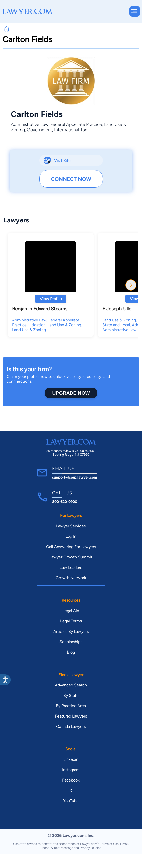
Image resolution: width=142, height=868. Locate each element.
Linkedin (71, 759)
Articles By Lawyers (71, 631)
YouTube (71, 801)
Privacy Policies (90, 848)
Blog (71, 652)
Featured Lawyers (71, 716)
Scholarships (71, 642)
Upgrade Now (71, 393)
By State (71, 695)
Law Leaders (71, 567)
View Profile (51, 299)
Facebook (71, 780)
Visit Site (62, 160)
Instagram (71, 770)
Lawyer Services (71, 526)
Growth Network (71, 578)
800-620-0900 (65, 502)
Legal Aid (71, 611)
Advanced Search (71, 685)
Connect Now (71, 179)
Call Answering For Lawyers (71, 547)
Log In (71, 536)
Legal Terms (71, 621)
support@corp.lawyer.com (75, 477)
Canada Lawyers (71, 726)
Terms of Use (109, 844)
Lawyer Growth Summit (71, 557)
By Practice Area (71, 706)
